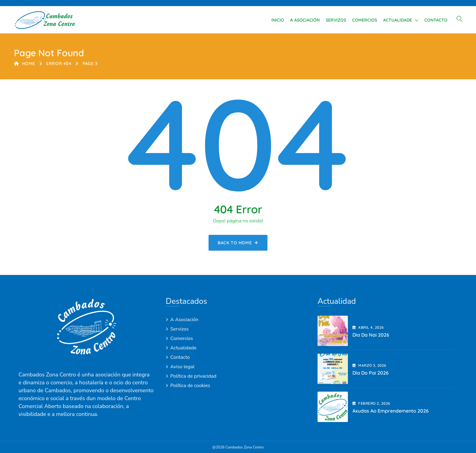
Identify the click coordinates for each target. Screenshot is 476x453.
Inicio (278, 20)
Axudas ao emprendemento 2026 (391, 411)
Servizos (336, 20)
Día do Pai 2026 (371, 373)
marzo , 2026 (369, 365)
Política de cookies (190, 386)
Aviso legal (182, 367)
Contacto (436, 20)
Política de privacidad (193, 376)
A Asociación (305, 20)
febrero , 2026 (371, 403)
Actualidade (398, 20)
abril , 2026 (368, 327)
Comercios (365, 20)
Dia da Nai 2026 (371, 335)
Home (25, 63)
